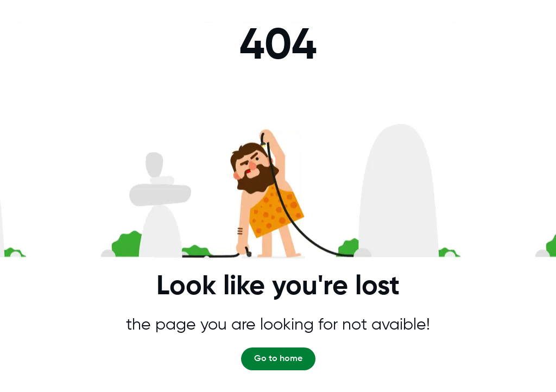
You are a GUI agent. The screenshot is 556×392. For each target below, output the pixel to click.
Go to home (278, 359)
